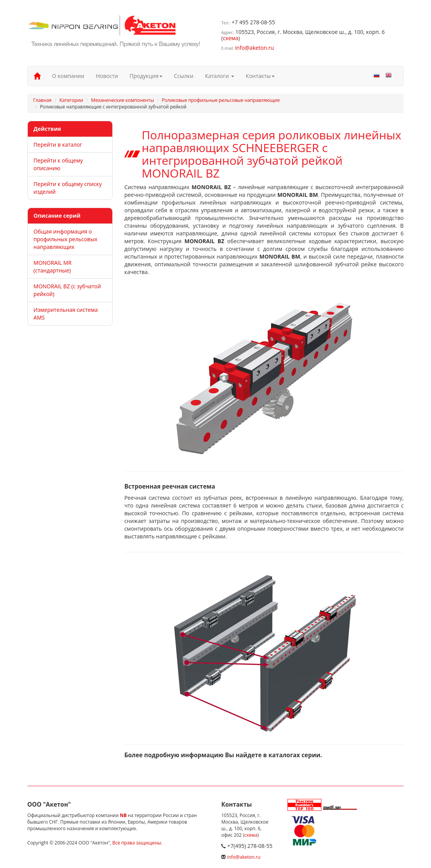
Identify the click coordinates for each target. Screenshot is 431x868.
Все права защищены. (137, 843)
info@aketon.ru (254, 48)
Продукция (146, 76)
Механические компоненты (123, 100)
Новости (107, 76)
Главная (42, 100)
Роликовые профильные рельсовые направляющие (221, 100)
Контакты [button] (260, 76)
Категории (71, 100)
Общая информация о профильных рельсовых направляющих (65, 239)
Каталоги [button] (220, 76)
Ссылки (184, 76)
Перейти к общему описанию (58, 164)
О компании (68, 76)
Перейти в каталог (58, 145)
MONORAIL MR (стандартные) (53, 266)
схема (231, 38)
